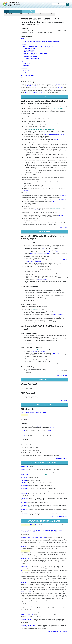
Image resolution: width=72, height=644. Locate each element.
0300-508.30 (24, 498)
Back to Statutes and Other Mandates (57, 631)
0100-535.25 (24, 480)
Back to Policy (63, 227)
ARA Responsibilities (29, 52)
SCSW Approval (26, 64)
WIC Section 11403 (26, 612)
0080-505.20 (24, 475)
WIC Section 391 (25, 583)
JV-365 (23, 433)
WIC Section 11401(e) (26, 606)
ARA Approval (26, 65)
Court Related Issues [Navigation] (16, 11)
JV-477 (37, 210)
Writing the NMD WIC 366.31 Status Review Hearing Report (38, 47)
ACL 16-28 (61, 87)
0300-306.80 (24, 488)
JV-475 (61, 215)
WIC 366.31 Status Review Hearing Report (35, 92)
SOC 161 (23, 436)
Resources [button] (37, 4)
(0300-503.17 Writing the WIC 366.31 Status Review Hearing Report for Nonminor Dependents (29, 14)
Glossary (31, 4)
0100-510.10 (24, 477)
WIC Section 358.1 (26, 551)
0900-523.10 (24, 510)
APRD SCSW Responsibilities (31, 58)
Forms (24, 72)
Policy (22, 39)
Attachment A (63, 196)
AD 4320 (53, 202)
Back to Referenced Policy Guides (58, 517)
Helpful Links (24, 68)
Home (26, 4)
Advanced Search (47, 4)
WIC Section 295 (25, 547)
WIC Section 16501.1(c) (27, 615)
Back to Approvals (62, 400)
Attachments (26, 71)
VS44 (38, 203)
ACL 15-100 (57, 84)
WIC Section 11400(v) (26, 592)
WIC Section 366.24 (26, 559)
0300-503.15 (24, 494)
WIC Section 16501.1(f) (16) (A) (29, 625)
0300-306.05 (24, 486)
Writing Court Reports (28, 11)
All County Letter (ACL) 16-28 (28, 525)
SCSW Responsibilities (30, 50)
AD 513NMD (62, 200)
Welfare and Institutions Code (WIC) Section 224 (33, 537)
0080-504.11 (24, 469)
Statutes (23, 78)
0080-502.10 (24, 467)
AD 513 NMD (43, 352)
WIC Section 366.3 (26, 566)
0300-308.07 (24, 491)
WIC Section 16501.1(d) (27, 619)
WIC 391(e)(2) (57, 139)
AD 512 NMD (34, 352)
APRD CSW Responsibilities (31, 57)
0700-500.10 (24, 503)
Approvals (23, 61)
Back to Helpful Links (62, 458)
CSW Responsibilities (29, 48)
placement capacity (58, 314)
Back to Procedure (62, 375)
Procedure (24, 44)
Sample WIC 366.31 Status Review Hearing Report (34, 412)
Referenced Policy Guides (27, 75)
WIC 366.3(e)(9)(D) (31, 86)
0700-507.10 (24, 505)
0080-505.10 (24, 472)
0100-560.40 (24, 483)
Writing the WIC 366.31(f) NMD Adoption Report (35, 53)
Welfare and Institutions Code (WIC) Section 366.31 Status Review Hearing (41, 41)
